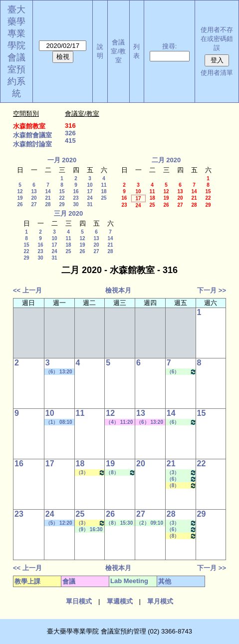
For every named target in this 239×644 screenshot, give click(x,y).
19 (20, 198)
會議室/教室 (118, 51)
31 (90, 204)
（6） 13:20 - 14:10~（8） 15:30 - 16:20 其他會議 (150, 422)
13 (34, 191)
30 (76, 204)
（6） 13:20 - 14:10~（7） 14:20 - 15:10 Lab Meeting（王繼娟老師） (182, 372)
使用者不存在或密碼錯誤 (217, 39)
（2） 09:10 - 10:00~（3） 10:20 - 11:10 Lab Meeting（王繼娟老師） (151, 523)
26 (20, 204)
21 (48, 198)
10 (90, 185)
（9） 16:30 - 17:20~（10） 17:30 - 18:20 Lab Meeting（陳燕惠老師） (91, 530)
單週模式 (120, 601)
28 (48, 204)
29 (62, 204)
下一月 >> (212, 290)
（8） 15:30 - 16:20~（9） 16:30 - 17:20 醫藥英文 (182, 485)
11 (104, 185)
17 (90, 191)
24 (90, 198)
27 (34, 204)
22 (62, 198)
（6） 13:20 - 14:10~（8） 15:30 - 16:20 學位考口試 (59, 372)
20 (34, 198)
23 (76, 198)
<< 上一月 (27, 290)
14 (48, 191)
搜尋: (170, 46)
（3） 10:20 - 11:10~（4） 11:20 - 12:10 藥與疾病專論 (91, 473)
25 (104, 198)
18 (104, 191)
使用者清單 (217, 73)
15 (62, 191)
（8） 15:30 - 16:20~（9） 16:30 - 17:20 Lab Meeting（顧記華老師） (121, 473)
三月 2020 (69, 213)
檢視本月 (118, 290)
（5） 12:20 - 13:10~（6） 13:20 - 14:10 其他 (59, 523)
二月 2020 (166, 160)
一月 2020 (62, 160)
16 (76, 191)
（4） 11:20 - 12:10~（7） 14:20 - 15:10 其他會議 (119, 422)
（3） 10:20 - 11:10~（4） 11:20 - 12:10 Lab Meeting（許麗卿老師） (182, 473)
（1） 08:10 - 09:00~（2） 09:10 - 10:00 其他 (59, 422)
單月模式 (160, 601)
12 (20, 191)
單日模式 (79, 601)
